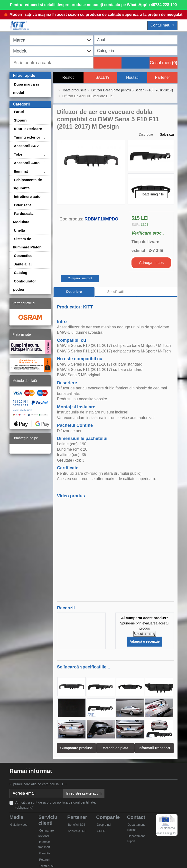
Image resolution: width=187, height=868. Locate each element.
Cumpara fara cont (80, 278)
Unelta (19, 230)
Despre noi (104, 825)
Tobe (18, 154)
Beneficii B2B (77, 825)
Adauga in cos (151, 263)
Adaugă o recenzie (145, 641)
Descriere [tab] (74, 292)
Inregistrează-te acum (84, 793)
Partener (162, 77)
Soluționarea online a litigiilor (166, 826)
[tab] (157, 292)
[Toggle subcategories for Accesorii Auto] (44, 163)
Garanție (45, 853)
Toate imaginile (153, 194)
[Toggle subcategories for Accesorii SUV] (44, 146)
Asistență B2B (77, 831)
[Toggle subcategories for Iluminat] (44, 171)
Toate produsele (75, 90)
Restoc (68, 77)
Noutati (132, 77)
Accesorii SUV (26, 146)
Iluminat (21, 171)
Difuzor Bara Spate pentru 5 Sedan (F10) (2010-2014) (132, 90)
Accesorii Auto (27, 163)
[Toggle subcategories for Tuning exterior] (44, 137)
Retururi (44, 860)
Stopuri (20, 120)
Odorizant (22, 205)
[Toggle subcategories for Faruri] (44, 112)
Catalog (21, 273)
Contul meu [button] (161, 25)
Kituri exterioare (28, 129)
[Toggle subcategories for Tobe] (44, 154)
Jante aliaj (23, 264)
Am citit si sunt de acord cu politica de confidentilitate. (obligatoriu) (56, 805)
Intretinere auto (27, 197)
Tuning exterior (27, 137)
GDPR (101, 831)
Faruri (19, 112)
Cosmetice (23, 256)
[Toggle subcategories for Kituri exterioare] (44, 129)
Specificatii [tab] (116, 292)
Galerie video (19, 825)
